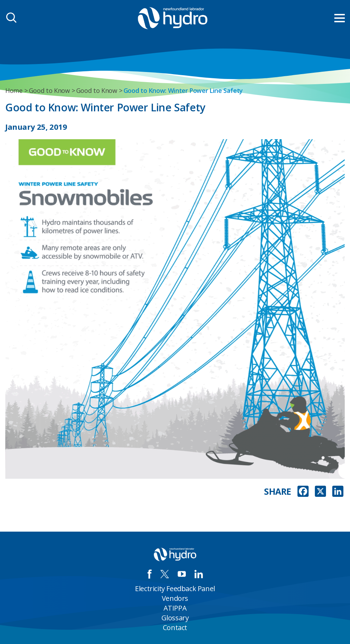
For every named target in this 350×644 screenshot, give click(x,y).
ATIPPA (175, 608)
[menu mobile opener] (340, 18)
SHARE (278, 491)
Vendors (175, 598)
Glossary (175, 618)
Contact (175, 627)
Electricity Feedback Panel (175, 589)
